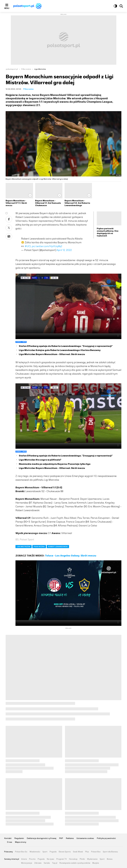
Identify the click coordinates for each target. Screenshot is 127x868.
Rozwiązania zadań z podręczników (75, 863)
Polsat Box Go (21, 852)
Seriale (47, 863)
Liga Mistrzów (40, 69)
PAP (61, 838)
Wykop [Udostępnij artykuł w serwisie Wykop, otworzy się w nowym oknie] (9, 236)
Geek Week (78, 852)
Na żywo (50, 859)
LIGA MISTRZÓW (24, 547)
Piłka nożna (26, 69)
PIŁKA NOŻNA (39, 547)
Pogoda (53, 852)
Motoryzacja (27, 863)
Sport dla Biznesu (110, 852)
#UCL (28, 246)
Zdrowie (38, 863)
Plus (87, 852)
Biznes (110, 859)
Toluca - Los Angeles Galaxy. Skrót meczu (71, 556)
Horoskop (73, 859)
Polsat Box (96, 852)
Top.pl (55, 863)
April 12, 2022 (64, 250)
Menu (7, 8)
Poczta (32, 859)
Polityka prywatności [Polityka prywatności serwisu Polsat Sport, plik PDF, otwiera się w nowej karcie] (106, 838)
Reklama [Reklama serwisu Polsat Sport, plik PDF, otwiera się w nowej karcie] (70, 838)
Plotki (82, 859)
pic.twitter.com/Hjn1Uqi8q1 (47, 246)
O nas (10, 842)
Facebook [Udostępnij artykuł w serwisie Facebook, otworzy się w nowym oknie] (9, 219)
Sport (45, 852)
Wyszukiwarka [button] (121, 6)
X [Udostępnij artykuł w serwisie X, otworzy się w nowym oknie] (9, 228)
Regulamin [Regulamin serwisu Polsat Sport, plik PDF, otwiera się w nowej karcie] (19, 838)
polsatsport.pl (12, 69)
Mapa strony (21, 842)
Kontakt (8, 838)
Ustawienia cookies (85, 838)
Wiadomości (35, 852)
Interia (24, 859)
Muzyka (96, 863)
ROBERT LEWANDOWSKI (58, 547)
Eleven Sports (65, 852)
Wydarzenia (92, 859)
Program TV (62, 859)
